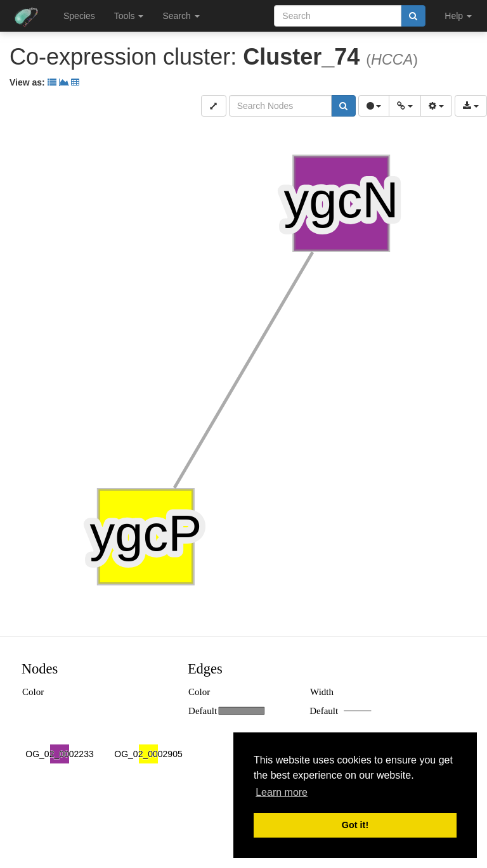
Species (79, 16)
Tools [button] (129, 16)
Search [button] (181, 16)
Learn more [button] (282, 792)
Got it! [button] (355, 825)
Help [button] (458, 16)
